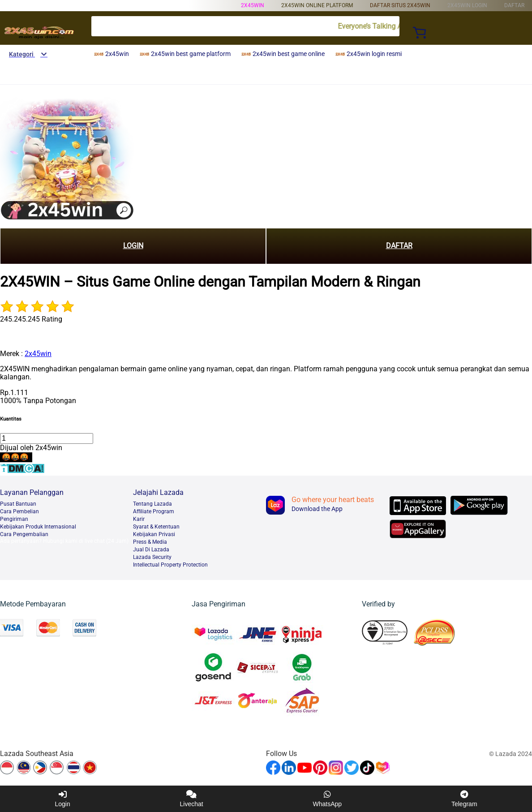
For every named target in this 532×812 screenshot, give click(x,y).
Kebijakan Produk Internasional (38, 527)
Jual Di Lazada (151, 550)
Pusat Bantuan (18, 504)
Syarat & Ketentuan (156, 527)
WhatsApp (328, 799)
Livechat (192, 799)
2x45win (253, 5)
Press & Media (150, 542)
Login (62, 799)
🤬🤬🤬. (16, 457)
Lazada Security (152, 557)
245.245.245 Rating (31, 319)
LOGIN (133, 246)
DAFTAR (399, 246)
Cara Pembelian (19, 511)
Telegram (464, 799)
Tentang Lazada (152, 504)
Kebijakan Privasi (154, 534)
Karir (139, 519)
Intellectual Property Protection (170, 565)
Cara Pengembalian (24, 534)
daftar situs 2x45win (400, 5)
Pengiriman (14, 519)
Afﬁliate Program (154, 511)
